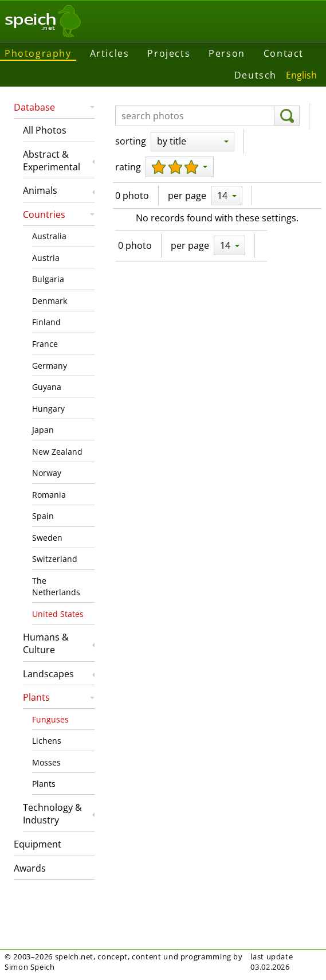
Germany (50, 366)
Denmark (50, 301)
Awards (30, 868)
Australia (49, 236)
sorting (131, 141)
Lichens (47, 741)
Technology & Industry (52, 814)
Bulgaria (48, 279)
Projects (169, 53)
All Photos (45, 130)
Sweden (47, 538)
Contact (284, 53)
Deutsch (256, 75)
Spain (43, 516)
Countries (44, 214)
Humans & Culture (46, 643)
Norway (47, 473)
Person (227, 53)
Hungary (48, 409)
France (45, 344)
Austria (46, 258)
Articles (110, 53)
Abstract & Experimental (52, 161)
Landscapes (48, 674)
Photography (38, 53)
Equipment (38, 844)
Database (34, 107)
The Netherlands (56, 586)
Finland (46, 322)
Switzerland (55, 559)
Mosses (46, 762)
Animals (40, 190)
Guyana (47, 387)
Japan (43, 430)
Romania (49, 495)
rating (128, 167)
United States (58, 614)
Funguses (50, 719)
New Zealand (57, 452)
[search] (287, 116)
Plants (36, 697)
